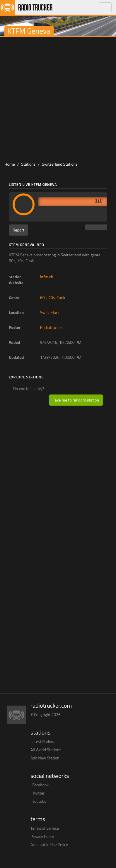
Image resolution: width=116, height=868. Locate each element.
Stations (29, 164)
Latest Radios (42, 741)
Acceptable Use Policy (49, 844)
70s (52, 297)
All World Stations (46, 750)
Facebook (40, 785)
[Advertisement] (58, 98)
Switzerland (50, 312)
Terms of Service (45, 828)
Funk (61, 297)
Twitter (38, 793)
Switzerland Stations (60, 164)
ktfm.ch (47, 277)
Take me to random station (76, 400)
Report (18, 230)
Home (10, 164)
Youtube (39, 801)
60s (43, 297)
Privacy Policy (42, 836)
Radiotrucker (51, 327)
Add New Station (45, 758)
